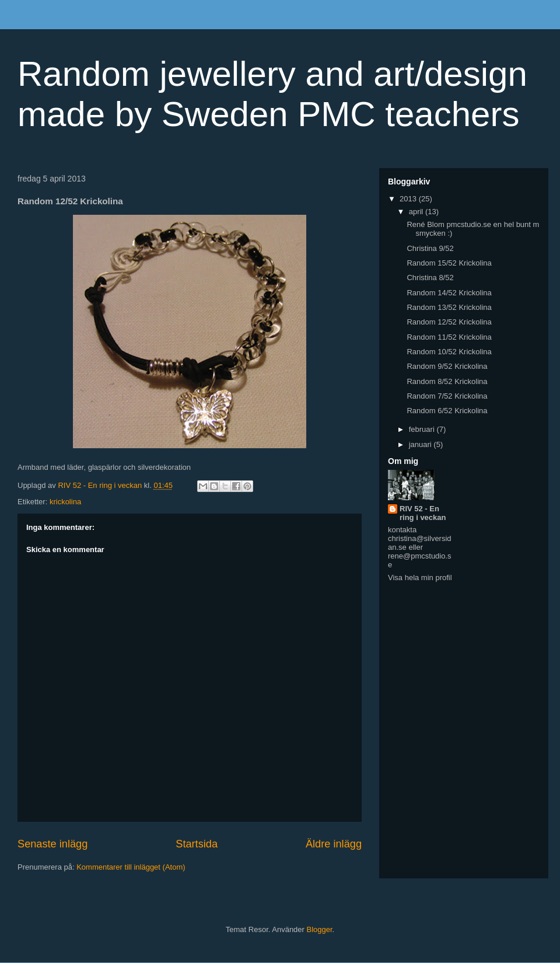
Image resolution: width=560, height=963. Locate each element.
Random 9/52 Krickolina (447, 366)
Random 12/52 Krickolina (449, 322)
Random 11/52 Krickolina (449, 337)
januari (421, 444)
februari (423, 429)
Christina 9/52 (430, 248)
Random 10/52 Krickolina (449, 352)
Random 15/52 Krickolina (449, 263)
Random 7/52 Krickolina (447, 396)
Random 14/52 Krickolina (449, 293)
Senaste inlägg (52, 844)
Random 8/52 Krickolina (447, 381)
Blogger (320, 929)
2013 (409, 199)
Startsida (197, 844)
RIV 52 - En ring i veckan (423, 513)
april (417, 212)
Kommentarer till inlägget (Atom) (131, 867)
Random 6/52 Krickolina (447, 411)
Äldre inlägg (334, 844)
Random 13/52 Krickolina (449, 307)
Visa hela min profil (420, 578)
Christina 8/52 (430, 278)
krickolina (65, 502)
